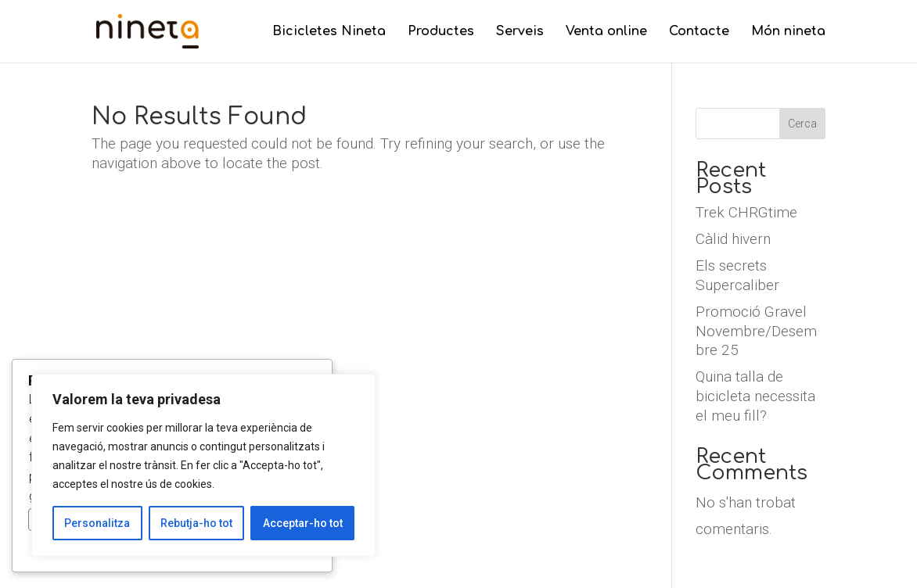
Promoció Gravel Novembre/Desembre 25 (756, 331)
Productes (441, 32)
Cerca (802, 124)
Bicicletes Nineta (329, 32)
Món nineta (788, 32)
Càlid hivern (733, 239)
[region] (203, 465)
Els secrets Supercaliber (737, 275)
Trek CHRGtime (746, 212)
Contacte (699, 32)
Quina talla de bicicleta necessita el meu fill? (755, 396)
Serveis (520, 32)
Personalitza (97, 523)
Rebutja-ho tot (196, 523)
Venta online (606, 32)
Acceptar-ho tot (303, 523)
